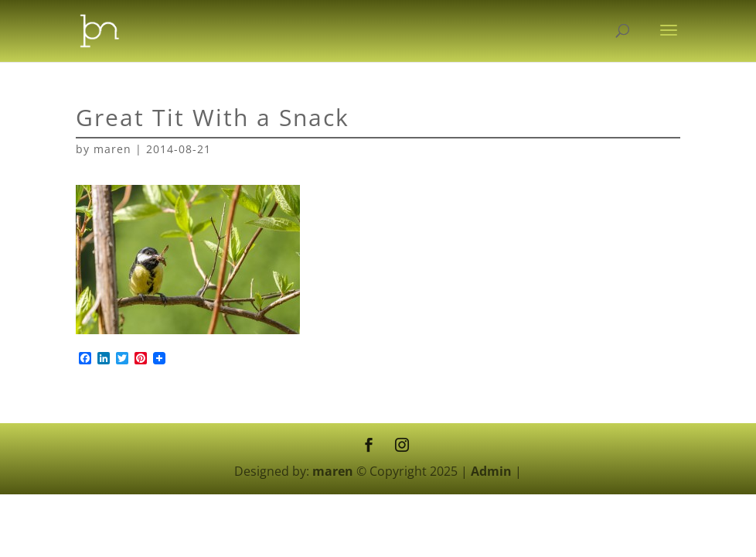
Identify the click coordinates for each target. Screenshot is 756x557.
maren (112, 149)
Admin (491, 471)
